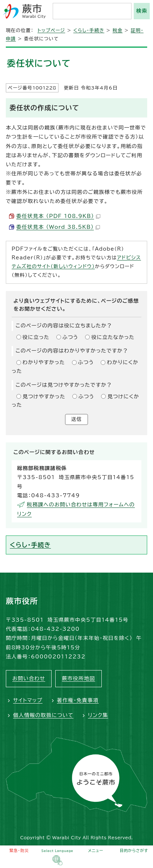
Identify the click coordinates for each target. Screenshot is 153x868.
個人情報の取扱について (43, 715)
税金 (118, 30)
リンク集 (98, 715)
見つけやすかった (44, 397)
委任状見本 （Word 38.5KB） (58, 227)
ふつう (71, 337)
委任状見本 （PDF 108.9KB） (58, 216)
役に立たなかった (113, 337)
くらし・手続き (89, 30)
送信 (76, 419)
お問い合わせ (29, 678)
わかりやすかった (44, 362)
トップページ (51, 30)
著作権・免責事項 (78, 700)
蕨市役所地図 (78, 678)
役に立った (36, 337)
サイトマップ (28, 700)
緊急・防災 (19, 851)
